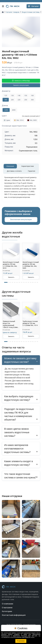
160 (32, 95)
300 (32, 100)
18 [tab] (38, 282)
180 (6, 100)
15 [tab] (32, 282)
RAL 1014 (19, 120)
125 (6, 95)
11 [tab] (25, 282)
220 (19, 100)
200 (12, 100)
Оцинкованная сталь (28, 151)
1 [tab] (6, 282)
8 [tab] (20, 282)
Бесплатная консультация (21, 219)
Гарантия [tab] (32, 171)
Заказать (11, 277)
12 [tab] (27, 282)
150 (26, 95)
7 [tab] (18, 282)
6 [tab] (16, 282)
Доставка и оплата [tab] (14, 171)
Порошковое (32, 147)
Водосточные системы (31, 12)
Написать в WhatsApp (21, 81)
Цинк (7, 120)
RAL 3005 (32, 120)
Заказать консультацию (21, 85)
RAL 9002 (33, 132)
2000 (14, 110)
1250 (6, 110)
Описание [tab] (10, 166)
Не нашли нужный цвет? (31, 116)
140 (19, 95)
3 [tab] (11, 282)
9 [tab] (21, 282)
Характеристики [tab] (28, 166)
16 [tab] (34, 282)
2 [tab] (9, 282)
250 (26, 100)
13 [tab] (29, 282)
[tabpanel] (11, 261)
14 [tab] (30, 282)
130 (12, 95)
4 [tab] (13, 282)
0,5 (36, 143)
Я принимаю (21, 641)
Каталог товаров (13, 12)
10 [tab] (23, 282)
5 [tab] (14, 282)
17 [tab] (36, 282)
